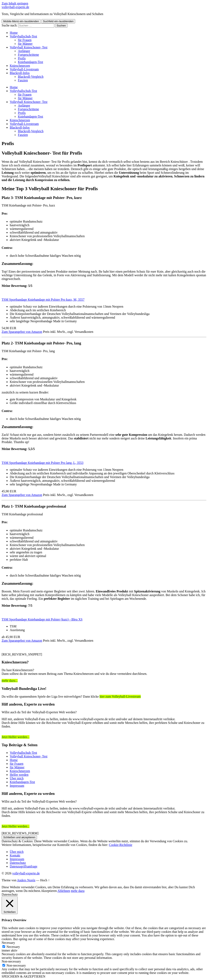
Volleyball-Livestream (24, 69)
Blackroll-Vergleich (31, 77)
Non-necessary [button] (11, 961)
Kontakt (15, 855)
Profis (22, 58)
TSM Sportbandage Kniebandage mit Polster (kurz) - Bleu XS (42, 619)
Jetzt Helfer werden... (16, 737)
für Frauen (25, 40)
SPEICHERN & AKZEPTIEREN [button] (23, 976)
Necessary (13, 947)
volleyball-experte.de (15, 7)
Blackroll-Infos (20, 73)
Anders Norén (26, 880)
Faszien (23, 80)
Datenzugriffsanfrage (24, 866)
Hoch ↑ (45, 880)
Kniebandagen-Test (30, 62)
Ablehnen (64, 891)
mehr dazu (78, 891)
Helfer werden (19, 775)
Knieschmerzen (20, 66)
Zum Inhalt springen (15, 3)
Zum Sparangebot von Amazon (22, 332)
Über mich (17, 778)
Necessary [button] (8, 943)
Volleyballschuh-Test (23, 36)
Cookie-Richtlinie (121, 845)
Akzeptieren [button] (49, 891)
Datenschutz (18, 863)
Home (14, 760)
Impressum (17, 786)
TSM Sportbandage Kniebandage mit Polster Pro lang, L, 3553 (43, 463)
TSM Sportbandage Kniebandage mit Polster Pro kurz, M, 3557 (43, 300)
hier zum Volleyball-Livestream (120, 696)
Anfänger (24, 51)
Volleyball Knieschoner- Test (29, 47)
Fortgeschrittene (28, 55)
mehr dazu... (10, 681)
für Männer (25, 44)
